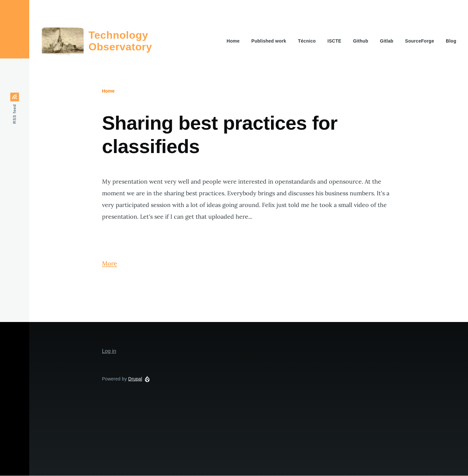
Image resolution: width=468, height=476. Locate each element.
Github (361, 41)
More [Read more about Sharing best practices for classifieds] (110, 263)
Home (233, 41)
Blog (451, 41)
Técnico (307, 41)
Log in (109, 351)
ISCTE (335, 41)
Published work (269, 41)
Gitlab (387, 41)
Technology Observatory (120, 41)
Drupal (135, 379)
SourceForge (419, 41)
